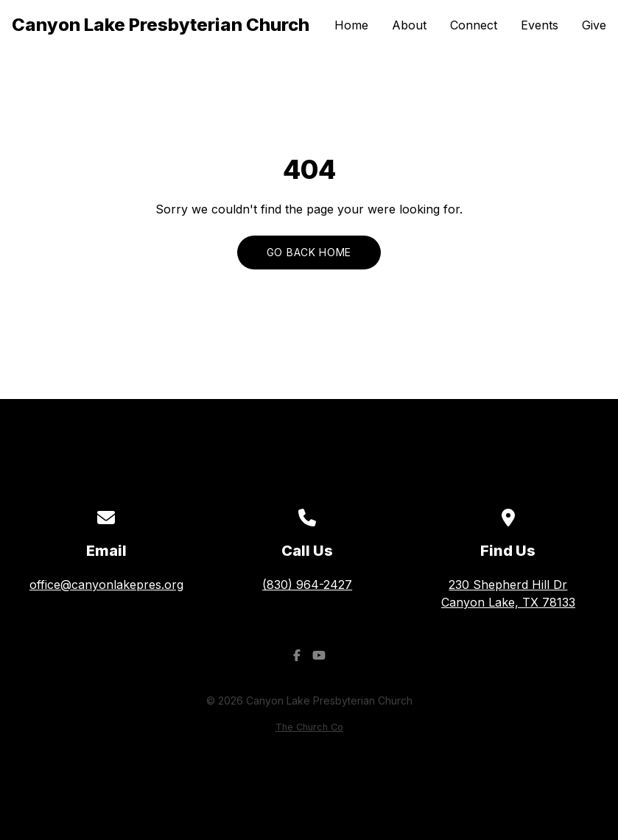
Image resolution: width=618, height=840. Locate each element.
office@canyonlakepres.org (106, 585)
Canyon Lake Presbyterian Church (161, 25)
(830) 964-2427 (307, 585)
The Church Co (309, 727)
